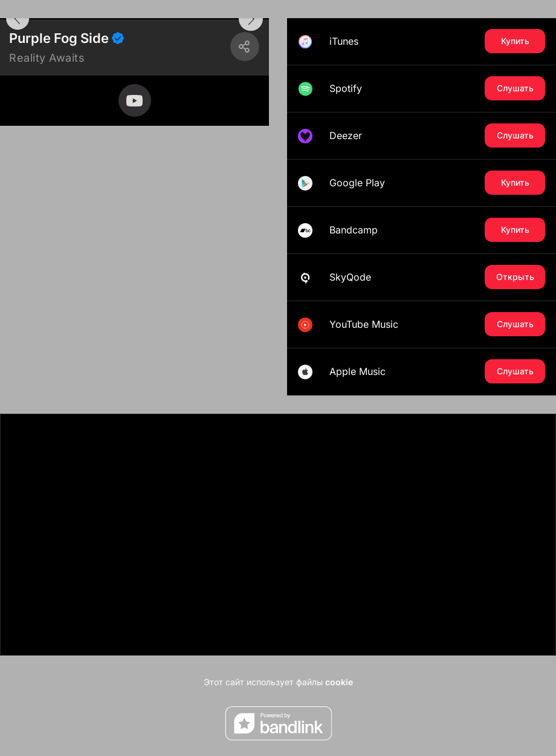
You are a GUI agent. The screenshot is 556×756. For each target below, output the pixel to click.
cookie (339, 682)
